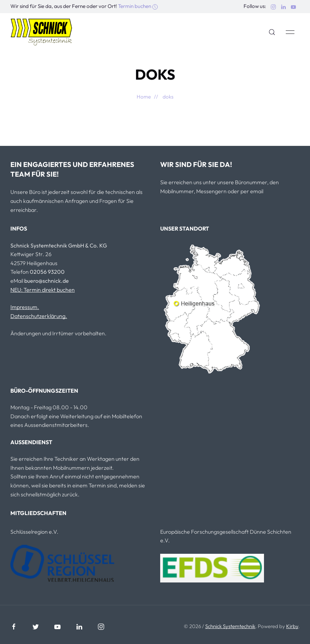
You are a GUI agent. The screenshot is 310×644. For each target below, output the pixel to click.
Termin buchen (138, 6)
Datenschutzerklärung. (39, 316)
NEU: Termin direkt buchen (43, 290)
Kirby (292, 626)
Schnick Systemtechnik (230, 626)
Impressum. (25, 307)
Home (144, 97)
